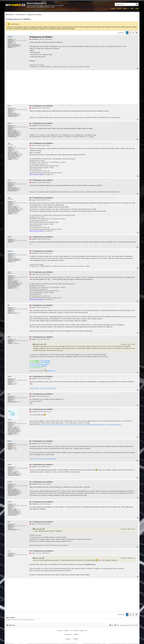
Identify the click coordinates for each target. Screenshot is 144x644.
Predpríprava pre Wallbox (18, 19)
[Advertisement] (72, 87)
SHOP (119, 8)
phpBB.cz (76, 634)
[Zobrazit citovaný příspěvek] (45, 344)
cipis (9, 143)
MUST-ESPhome (46, 425)
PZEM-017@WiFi (81, 425)
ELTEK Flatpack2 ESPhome (60, 425)
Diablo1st (10, 37)
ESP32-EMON (72, 425)
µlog (137, 8)
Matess (10, 376)
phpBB (66, 631)
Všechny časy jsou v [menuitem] (129, 625)
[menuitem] (24, 14)
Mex (9, 305)
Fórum (113, 8)
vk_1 (9, 551)
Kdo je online (10, 618)
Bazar (125, 8)
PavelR (10, 482)
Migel (9, 337)
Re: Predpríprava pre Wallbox (41, 106)
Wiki (132, 8)
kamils (10, 237)
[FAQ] (111, 625)
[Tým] (117, 625)
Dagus (10, 123)
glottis (9, 465)
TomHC (10, 420)
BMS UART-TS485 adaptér (113, 425)
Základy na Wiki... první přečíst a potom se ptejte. (43, 388)
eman (9, 106)
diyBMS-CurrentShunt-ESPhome (96, 425)
